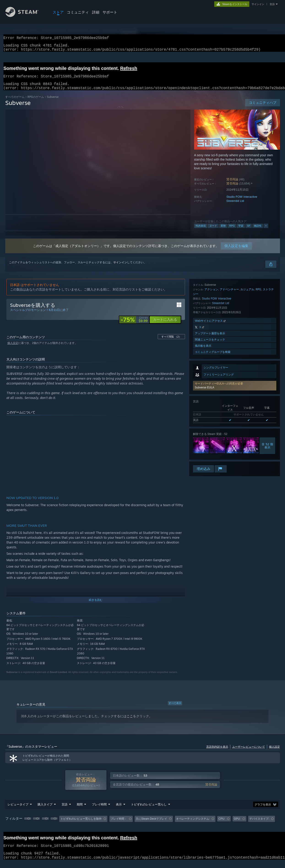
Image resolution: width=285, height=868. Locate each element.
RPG (232, 231)
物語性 (258, 231)
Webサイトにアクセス (211, 427)
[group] (143, 824)
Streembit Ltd (235, 206)
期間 (80, 810)
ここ (130, 722)
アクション (211, 396)
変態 (223, 231)
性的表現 (201, 231)
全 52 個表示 (267, 369)
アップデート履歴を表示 (210, 440)
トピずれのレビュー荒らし (149, 810)
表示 (119, 810)
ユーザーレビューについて (249, 752)
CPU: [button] (222, 824)
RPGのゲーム (36, 102)
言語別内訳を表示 (217, 752)
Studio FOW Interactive (242, 202)
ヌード (213, 231)
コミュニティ (78, 12)
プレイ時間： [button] (119, 824)
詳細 (96, 12)
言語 (272, 4)
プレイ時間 (99, 810)
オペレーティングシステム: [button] (193, 824)
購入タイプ (45, 810)
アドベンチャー (229, 396)
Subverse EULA (205, 311)
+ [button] (266, 231)
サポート (110, 12)
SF (249, 231)
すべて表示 (175, 709)
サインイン (258, 4)
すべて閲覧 (171, 342)
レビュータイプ (18, 810)
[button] (235, 309)
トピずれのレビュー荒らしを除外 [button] (81, 824)
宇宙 (241, 231)
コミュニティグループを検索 (213, 458)
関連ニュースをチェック (210, 446)
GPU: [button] (237, 824)
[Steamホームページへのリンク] (25, 16)
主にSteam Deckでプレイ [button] (151, 824)
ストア (58, 12)
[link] (134, 325)
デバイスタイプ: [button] (259, 824)
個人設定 (13, 349)
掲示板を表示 (203, 452)
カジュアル (247, 396)
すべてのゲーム (15, 102)
